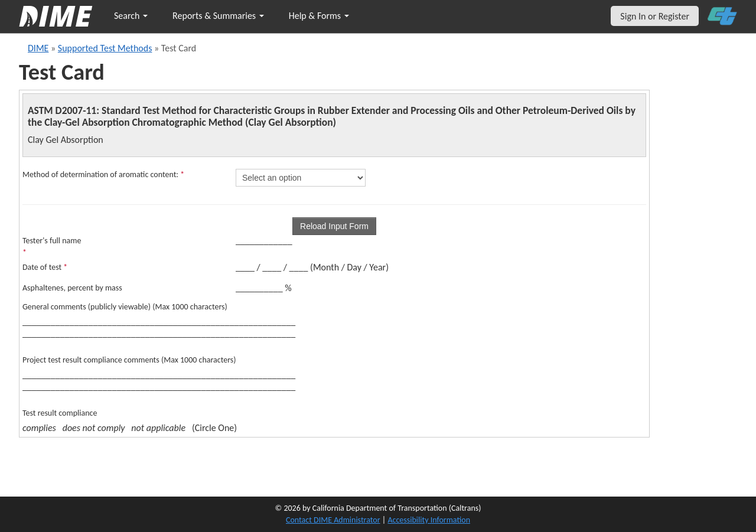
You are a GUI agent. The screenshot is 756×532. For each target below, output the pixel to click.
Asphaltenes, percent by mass (72, 288)
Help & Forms (319, 16)
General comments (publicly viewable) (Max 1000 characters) (125, 307)
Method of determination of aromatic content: (103, 174)
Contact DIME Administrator (333, 520)
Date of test (45, 267)
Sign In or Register (655, 16)
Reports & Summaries (218, 16)
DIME (38, 48)
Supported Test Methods (105, 48)
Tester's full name (52, 247)
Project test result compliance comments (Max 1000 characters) (129, 360)
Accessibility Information (429, 520)
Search (131, 16)
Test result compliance (60, 413)
